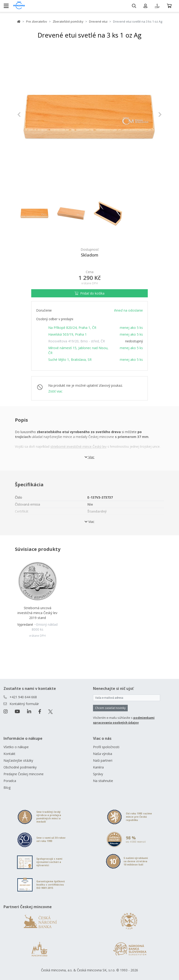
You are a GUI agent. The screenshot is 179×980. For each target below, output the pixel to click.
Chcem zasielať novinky (110, 708)
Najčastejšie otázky (18, 760)
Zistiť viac (55, 391)
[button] (28, 115)
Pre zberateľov (37, 21)
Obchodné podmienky (20, 767)
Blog (7, 787)
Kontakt (9, 754)
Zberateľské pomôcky (68, 21)
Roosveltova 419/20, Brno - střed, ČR (77, 341)
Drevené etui (98, 21)
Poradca (10, 781)
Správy (98, 774)
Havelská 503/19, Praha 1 (67, 334)
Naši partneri (103, 760)
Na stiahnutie (103, 781)
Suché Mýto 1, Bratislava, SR (70, 360)
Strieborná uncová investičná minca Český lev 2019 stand (37, 613)
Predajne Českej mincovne (24, 774)
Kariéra (98, 767)
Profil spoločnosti (106, 747)
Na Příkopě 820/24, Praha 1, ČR (72, 328)
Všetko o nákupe (16, 747)
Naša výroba (103, 754)
